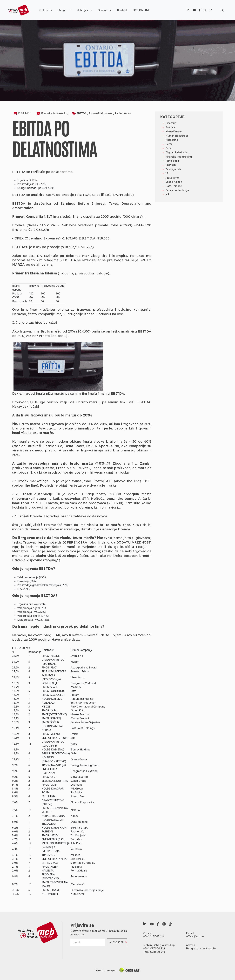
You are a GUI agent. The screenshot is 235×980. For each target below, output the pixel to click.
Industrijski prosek (101, 113)
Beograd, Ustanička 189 (201, 948)
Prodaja (170, 127)
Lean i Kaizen (174, 182)
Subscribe (118, 942)
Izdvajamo (172, 178)
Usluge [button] (64, 10)
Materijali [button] (84, 10)
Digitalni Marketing (177, 152)
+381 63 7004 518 (154, 948)
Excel (169, 148)
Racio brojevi (123, 113)
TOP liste (171, 165)
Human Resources (177, 136)
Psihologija (172, 161)
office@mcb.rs (195, 936)
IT (167, 173)
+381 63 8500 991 (154, 952)
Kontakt (122, 10)
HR (167, 194)
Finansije (171, 123)
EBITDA (82, 113)
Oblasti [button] (46, 10)
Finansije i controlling (55, 113)
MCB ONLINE (141, 10)
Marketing (172, 140)
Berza (169, 144)
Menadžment (174, 131)
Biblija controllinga (177, 190)
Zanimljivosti (173, 169)
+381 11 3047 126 (154, 936)
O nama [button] (105, 10)
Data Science (174, 186)
